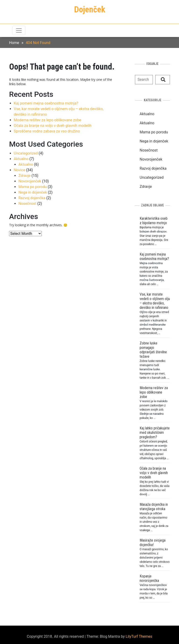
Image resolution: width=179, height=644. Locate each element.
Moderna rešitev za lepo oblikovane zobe (47, 120)
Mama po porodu (33, 187)
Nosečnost (27, 204)
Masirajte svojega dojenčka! (153, 543)
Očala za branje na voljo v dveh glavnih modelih (53, 126)
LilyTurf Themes (139, 636)
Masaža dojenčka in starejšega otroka (154, 507)
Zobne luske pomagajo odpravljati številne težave (153, 350)
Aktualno (21, 159)
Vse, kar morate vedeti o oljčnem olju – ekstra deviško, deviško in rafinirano (155, 301)
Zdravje (24, 176)
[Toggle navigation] (19, 30)
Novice (19, 170)
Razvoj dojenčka (32, 198)
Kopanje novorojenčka (149, 578)
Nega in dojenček (33, 192)
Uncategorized (26, 153)
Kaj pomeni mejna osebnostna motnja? (46, 103)
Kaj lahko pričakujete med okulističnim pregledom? (155, 433)
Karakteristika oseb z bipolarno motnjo (154, 221)
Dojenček (90, 10)
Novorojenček (30, 181)
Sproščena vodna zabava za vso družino (47, 131)
